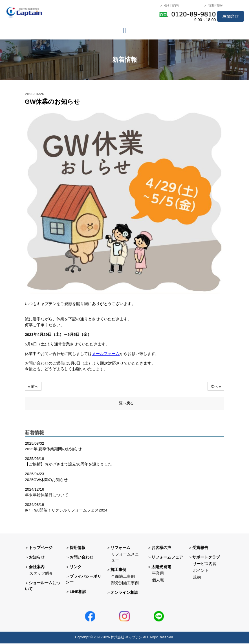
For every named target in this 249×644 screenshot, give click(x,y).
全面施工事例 (123, 577)
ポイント (201, 571)
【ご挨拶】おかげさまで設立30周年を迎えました (68, 465)
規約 (197, 578)
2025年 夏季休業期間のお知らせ (53, 450)
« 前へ (33, 386)
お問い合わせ (81, 558)
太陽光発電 (161, 567)
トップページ (41, 548)
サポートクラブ (206, 558)
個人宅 (158, 581)
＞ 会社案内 (169, 5)
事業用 (158, 574)
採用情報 (78, 548)
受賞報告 (200, 548)
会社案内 (37, 567)
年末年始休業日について (47, 496)
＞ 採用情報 (213, 5)
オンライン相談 (124, 593)
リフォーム (120, 548)
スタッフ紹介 (41, 574)
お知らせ (37, 558)
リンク (76, 567)
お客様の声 (161, 548)
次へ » (215, 386)
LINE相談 (78, 592)
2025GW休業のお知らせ (46, 480)
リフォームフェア (167, 558)
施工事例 (118, 570)
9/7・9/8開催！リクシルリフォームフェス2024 (66, 511)
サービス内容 (205, 564)
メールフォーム (106, 354)
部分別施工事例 (125, 584)
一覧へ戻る (124, 403)
